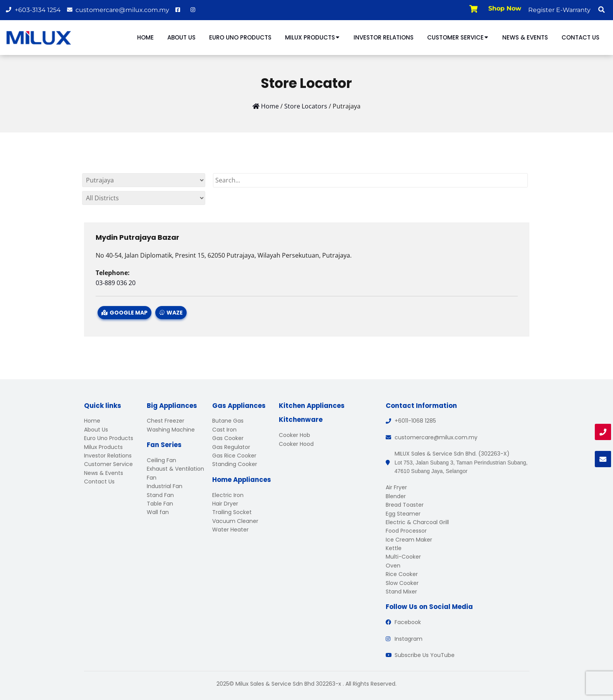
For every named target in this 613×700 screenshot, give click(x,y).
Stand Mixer (401, 592)
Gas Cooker (228, 438)
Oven (393, 566)
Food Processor (406, 531)
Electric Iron (228, 495)
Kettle (394, 548)
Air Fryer (396, 487)
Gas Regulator (231, 447)
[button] (601, 10)
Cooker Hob (294, 435)
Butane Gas (228, 421)
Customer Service (458, 37)
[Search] (371, 181)
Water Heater (230, 530)
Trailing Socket (232, 512)
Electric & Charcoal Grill (417, 522)
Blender (396, 496)
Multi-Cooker (403, 557)
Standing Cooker (235, 464)
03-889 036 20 (116, 283)
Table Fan (160, 504)
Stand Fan (160, 495)
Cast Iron (224, 430)
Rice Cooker (402, 574)
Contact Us (580, 37)
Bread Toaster (405, 505)
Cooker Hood (296, 444)
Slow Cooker (402, 583)
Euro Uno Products (240, 37)
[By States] (144, 180)
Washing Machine (171, 430)
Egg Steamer (403, 514)
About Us (181, 37)
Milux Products (313, 37)
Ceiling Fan (161, 460)
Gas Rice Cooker (234, 456)
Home (145, 37)
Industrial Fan (165, 486)
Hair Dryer (225, 504)
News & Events (525, 37)
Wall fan (158, 512)
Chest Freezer (166, 421)
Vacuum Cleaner (235, 521)
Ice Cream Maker (409, 540)
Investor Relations (384, 37)
